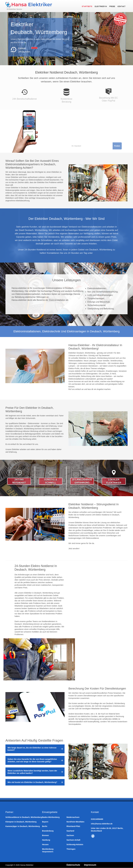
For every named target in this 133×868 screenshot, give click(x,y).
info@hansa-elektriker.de (102, 824)
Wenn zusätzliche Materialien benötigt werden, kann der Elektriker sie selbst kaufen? (32, 772)
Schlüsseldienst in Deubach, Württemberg (24, 817)
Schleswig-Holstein (75, 844)
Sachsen (70, 835)
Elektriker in (101, 7)
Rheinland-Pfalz (73, 826)
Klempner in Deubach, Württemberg (21, 822)
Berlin (45, 826)
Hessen (45, 844)
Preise (112, 7)
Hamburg (46, 840)
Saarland (70, 831)
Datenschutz (73, 865)
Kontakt (122, 7)
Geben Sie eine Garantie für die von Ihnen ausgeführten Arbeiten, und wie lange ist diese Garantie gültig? (32, 760)
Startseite (88, 7)
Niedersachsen (73, 817)
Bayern (45, 822)
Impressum (91, 865)
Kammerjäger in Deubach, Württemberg (23, 826)
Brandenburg (48, 831)
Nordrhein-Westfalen (75, 822)
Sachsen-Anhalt (73, 840)
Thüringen (71, 849)
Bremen (45, 835)
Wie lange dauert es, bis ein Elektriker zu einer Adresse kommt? (32, 749)
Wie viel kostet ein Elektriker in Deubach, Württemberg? (32, 782)
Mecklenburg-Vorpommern (48, 850)
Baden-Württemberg (51, 817)
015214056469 (97, 819)
